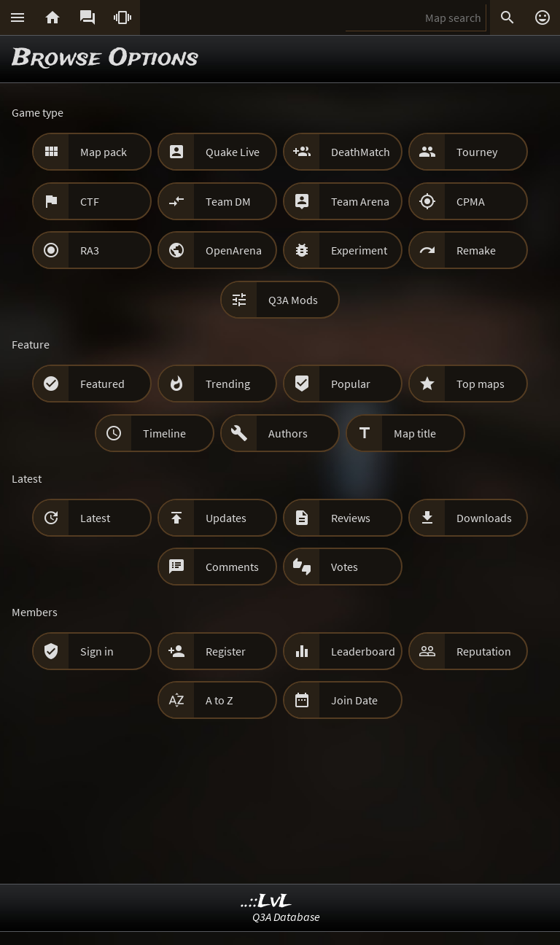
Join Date (354, 700)
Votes (345, 567)
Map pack (104, 152)
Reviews (351, 518)
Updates (226, 518)
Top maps (481, 384)
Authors (288, 433)
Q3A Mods (293, 300)
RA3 (90, 250)
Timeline (164, 433)
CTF (90, 201)
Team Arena (360, 201)
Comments (232, 567)
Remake (476, 250)
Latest (95, 518)
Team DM (228, 201)
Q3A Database (286, 917)
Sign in (97, 651)
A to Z (219, 700)
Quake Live (233, 152)
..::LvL (267, 902)
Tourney (477, 152)
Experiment (359, 250)
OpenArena (234, 250)
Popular (351, 384)
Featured (102, 384)
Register (226, 651)
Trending (228, 384)
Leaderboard (363, 651)
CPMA (471, 201)
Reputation (484, 651)
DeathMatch (361, 152)
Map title (415, 433)
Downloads (484, 518)
